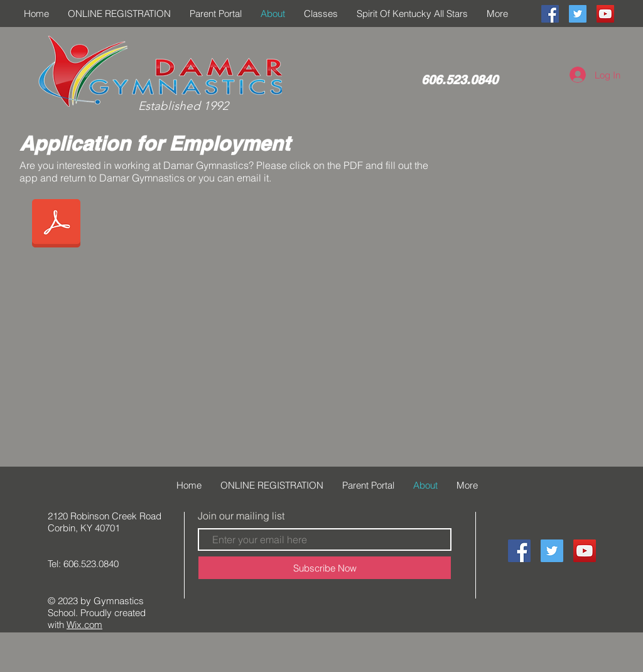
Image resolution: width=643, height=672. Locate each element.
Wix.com (84, 625)
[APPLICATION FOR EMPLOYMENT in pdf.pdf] (56, 225)
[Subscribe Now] (325, 568)
